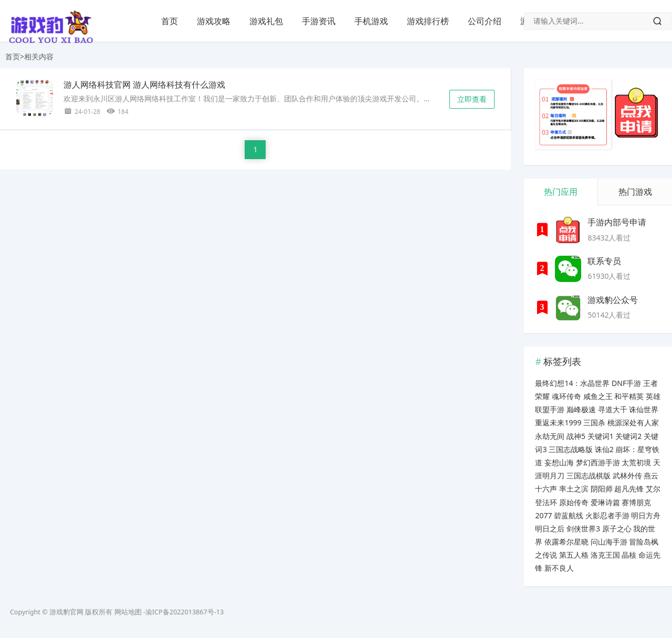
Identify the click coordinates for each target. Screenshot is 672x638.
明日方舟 (646, 515)
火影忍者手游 (607, 515)
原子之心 (617, 529)
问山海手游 (609, 542)
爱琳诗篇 (605, 502)
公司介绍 (485, 21)
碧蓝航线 (569, 515)
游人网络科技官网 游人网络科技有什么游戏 (144, 85)
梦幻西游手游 (598, 462)
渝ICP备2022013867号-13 (185, 612)
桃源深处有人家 (633, 422)
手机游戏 (371, 21)
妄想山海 (559, 462)
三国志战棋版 (589, 475)
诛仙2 (604, 449)
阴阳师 (602, 489)
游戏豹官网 (66, 612)
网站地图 (128, 612)
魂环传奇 (566, 396)
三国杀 (594, 422)
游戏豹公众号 (613, 300)
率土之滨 (574, 489)
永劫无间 (550, 436)
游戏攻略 (214, 21)
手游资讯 (319, 21)
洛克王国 (605, 555)
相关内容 (39, 56)
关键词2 (628, 436)
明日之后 (550, 529)
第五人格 (574, 555)
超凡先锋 (629, 489)
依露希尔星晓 (566, 542)
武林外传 (627, 475)
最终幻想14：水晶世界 (572, 383)
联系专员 (604, 261)
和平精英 (629, 396)
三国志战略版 (571, 449)
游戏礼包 (266, 21)
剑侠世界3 (583, 529)
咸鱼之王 (598, 396)
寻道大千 (613, 409)
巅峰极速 (581, 409)
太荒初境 (636, 462)
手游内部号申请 (617, 222)
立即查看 (472, 99)
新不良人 (559, 568)
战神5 (576, 436)
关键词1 (601, 436)
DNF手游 (626, 383)
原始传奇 (574, 502)
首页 (170, 21)
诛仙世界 (644, 409)
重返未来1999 (558, 422)
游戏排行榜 (428, 21)
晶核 (629, 555)
